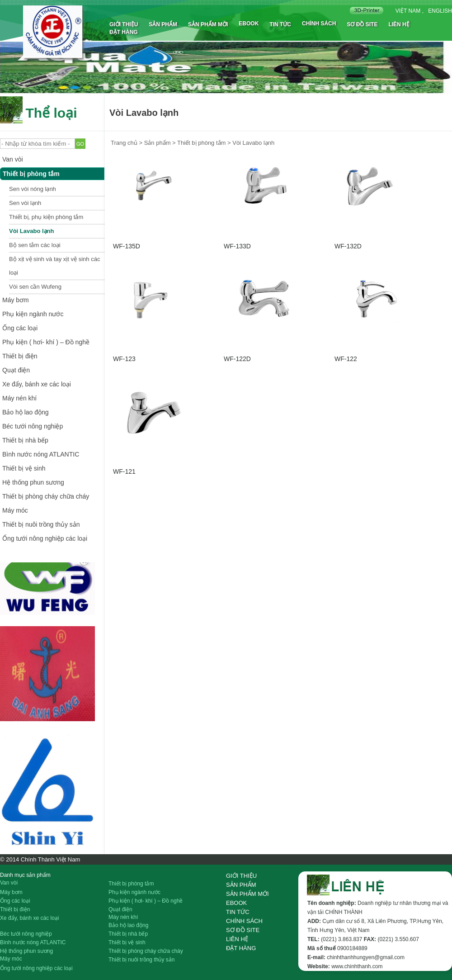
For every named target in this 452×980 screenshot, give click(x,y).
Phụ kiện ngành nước (33, 314)
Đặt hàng (124, 32)
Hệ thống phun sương (33, 482)
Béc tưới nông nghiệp (33, 426)
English (440, 11)
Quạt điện (16, 370)
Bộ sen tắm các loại (35, 245)
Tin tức (280, 24)
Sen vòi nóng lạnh (33, 189)
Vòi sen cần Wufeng (35, 287)
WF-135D (127, 246)
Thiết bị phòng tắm (31, 174)
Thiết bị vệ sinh (24, 468)
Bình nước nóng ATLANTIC (41, 454)
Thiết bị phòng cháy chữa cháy (46, 496)
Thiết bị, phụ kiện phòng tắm (46, 217)
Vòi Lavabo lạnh (31, 231)
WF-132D (348, 246)
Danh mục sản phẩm (25, 875)
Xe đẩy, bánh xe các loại (37, 384)
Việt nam (408, 11)
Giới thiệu (124, 24)
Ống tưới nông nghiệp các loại (45, 538)
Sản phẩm (163, 24)
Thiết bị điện (20, 356)
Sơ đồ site (362, 24)
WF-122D (237, 359)
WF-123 (124, 359)
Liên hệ (399, 24)
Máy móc (15, 510)
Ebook (249, 24)
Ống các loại (20, 328)
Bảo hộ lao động (26, 412)
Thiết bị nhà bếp (25, 440)
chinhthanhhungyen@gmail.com (366, 957)
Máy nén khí (19, 398)
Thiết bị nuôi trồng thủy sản (41, 524)
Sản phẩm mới (208, 24)
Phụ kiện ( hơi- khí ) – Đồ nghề (46, 342)
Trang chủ (124, 143)
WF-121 (124, 471)
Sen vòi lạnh (25, 203)
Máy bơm (16, 300)
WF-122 (346, 359)
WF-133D (237, 246)
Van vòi (13, 159)
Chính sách (319, 24)
